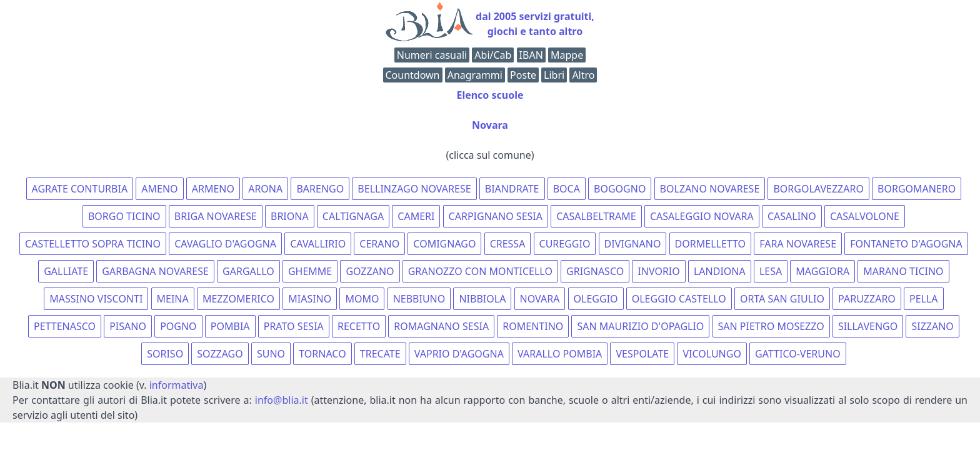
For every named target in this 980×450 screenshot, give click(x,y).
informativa (177, 385)
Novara (490, 125)
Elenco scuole (490, 95)
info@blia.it (282, 400)
